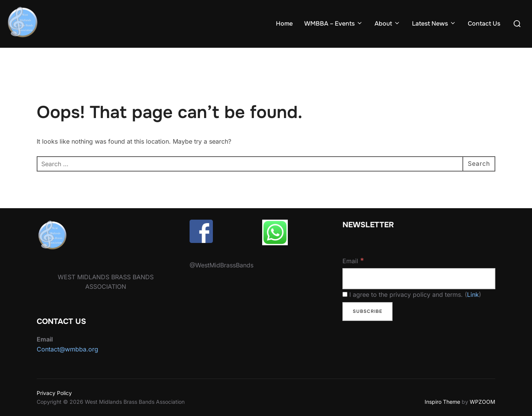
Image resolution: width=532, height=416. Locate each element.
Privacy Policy (54, 393)
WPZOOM (483, 402)
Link (473, 295)
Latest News (434, 23)
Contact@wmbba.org (67, 349)
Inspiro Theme (442, 402)
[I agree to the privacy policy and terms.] (345, 294)
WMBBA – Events (334, 23)
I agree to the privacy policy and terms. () (412, 295)
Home (284, 23)
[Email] (419, 279)
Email (353, 261)
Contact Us (484, 23)
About (388, 23)
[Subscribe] (367, 312)
